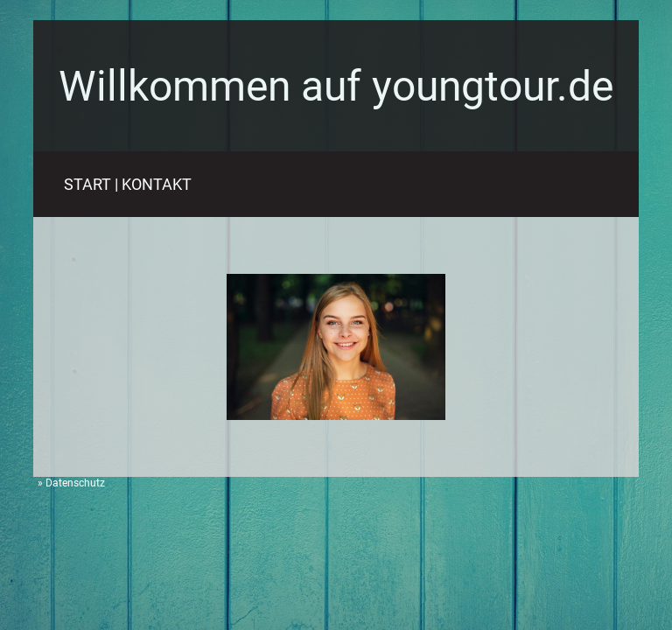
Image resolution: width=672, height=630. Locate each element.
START (87, 184)
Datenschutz (75, 483)
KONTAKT (157, 184)
